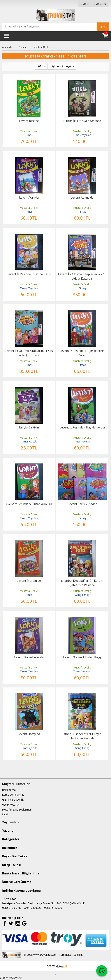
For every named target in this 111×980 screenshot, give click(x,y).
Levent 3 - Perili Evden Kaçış (82, 657)
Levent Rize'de (29, 121)
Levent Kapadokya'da (29, 657)
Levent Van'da (29, 197)
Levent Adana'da (82, 197)
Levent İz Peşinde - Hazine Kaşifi (29, 274)
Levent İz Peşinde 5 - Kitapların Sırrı (29, 504)
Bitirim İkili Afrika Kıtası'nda (82, 121)
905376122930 (53, 908)
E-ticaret (50, 966)
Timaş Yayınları (82, 135)
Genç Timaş (82, 595)
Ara (103, 27)
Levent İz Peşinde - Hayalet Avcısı (82, 427)
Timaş (29, 135)
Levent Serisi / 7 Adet (82, 504)
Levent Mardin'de (29, 581)
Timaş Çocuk (29, 441)
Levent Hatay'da (29, 734)
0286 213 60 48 (11, 908)
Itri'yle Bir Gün (29, 427)
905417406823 (32, 908)
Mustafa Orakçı (29, 131)
